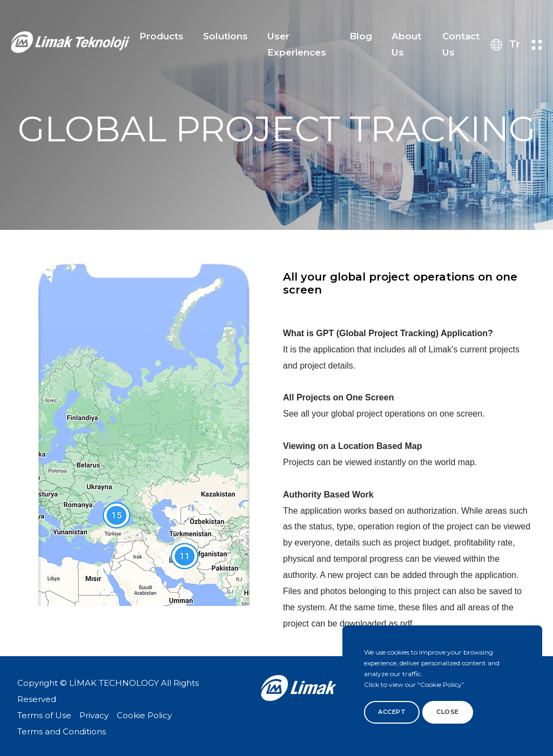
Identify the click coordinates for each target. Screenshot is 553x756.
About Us (406, 44)
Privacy (94, 715)
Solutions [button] (225, 36)
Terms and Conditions (62, 731)
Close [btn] (448, 712)
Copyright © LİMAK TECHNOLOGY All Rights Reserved (108, 691)
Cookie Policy (144, 715)
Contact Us (461, 44)
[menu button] (537, 45)
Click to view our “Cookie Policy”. (415, 685)
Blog (361, 36)
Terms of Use (44, 715)
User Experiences (297, 44)
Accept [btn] (392, 712)
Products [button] (161, 36)
